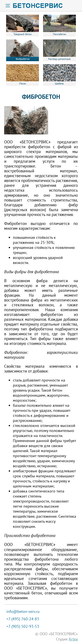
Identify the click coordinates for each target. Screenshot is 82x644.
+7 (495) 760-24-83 (23, 619)
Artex (73, 639)
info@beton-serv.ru (23, 611)
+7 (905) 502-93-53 (23, 626)
